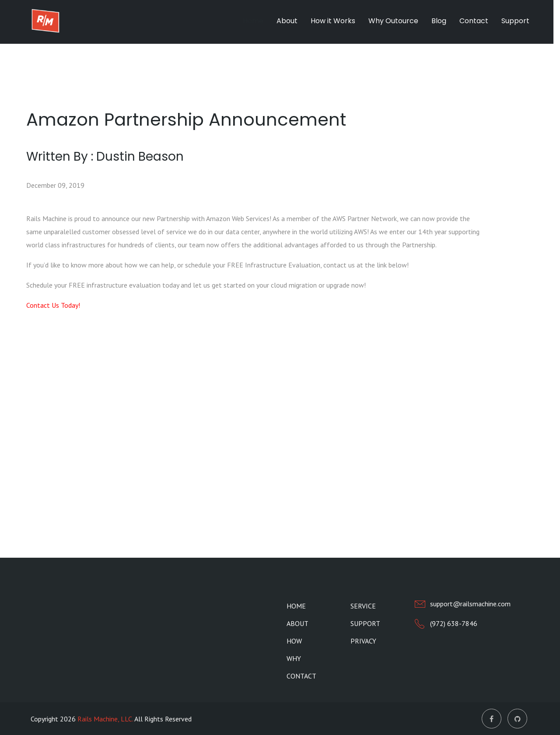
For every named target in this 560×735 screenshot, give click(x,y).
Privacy (363, 641)
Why (294, 658)
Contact (474, 21)
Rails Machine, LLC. (105, 719)
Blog (439, 21)
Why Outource (393, 21)
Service (363, 606)
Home (253, 21)
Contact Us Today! (53, 305)
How (294, 641)
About (287, 21)
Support (515, 21)
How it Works (333, 21)
